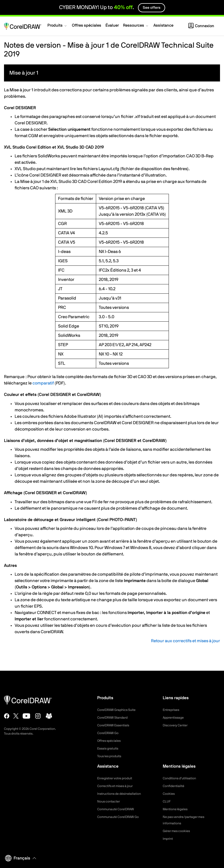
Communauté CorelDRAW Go (122, 817)
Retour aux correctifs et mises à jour (186, 641)
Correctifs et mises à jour (118, 786)
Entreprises (172, 710)
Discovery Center (177, 725)
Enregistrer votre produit (118, 778)
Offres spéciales (111, 741)
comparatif (43, 383)
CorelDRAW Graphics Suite (120, 710)
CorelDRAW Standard (115, 718)
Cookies (170, 794)
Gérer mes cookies (179, 831)
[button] (58, 26)
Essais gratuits (109, 748)
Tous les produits (111, 756)
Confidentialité (175, 786)
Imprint (169, 839)
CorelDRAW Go (110, 733)
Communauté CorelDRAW (119, 809)
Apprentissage (175, 718)
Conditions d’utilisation (182, 778)
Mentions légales (177, 809)
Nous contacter (110, 801)
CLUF (167, 801)
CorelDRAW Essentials (116, 725)
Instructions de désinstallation (122, 794)
